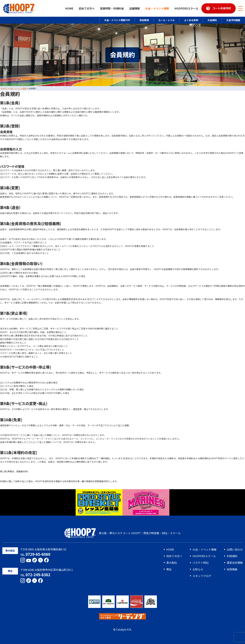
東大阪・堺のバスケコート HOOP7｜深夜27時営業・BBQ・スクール (122, 533)
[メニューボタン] (240, 8)
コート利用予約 (222, 8)
